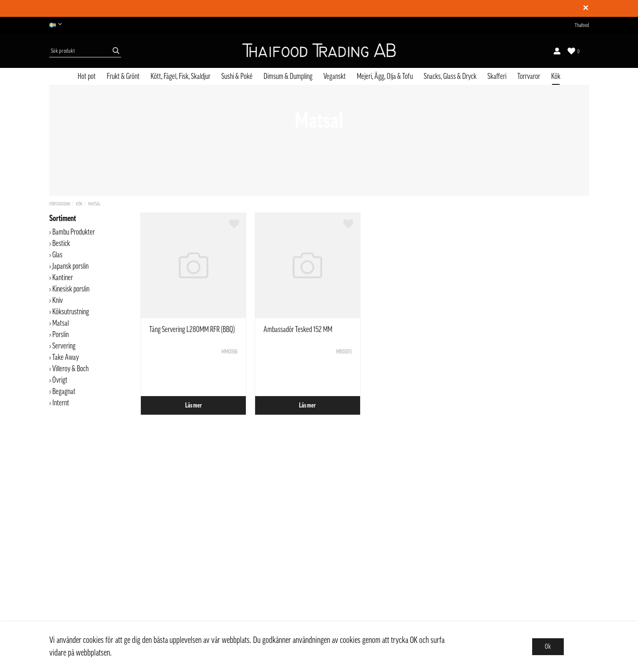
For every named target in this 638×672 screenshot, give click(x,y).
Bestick (61, 243)
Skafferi (497, 76)
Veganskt (335, 76)
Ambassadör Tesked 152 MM (298, 329)
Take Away (66, 357)
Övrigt (60, 380)
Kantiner (63, 278)
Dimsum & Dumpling (288, 76)
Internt (61, 403)
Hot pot (87, 76)
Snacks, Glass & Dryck (450, 76)
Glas (57, 255)
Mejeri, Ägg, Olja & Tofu (385, 76)
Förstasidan (60, 204)
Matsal (94, 204)
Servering (64, 346)
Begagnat (64, 391)
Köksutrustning (71, 312)
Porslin (61, 335)
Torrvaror (529, 76)
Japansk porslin (70, 266)
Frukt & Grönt (123, 76)
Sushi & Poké (237, 76)
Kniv (58, 300)
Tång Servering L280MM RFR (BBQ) (192, 329)
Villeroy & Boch (70, 369)
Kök (556, 76)
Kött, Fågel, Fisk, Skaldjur (180, 76)
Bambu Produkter (74, 232)
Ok (548, 647)
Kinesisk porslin (71, 289)
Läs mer (194, 405)
